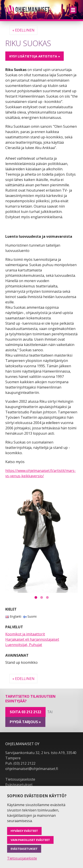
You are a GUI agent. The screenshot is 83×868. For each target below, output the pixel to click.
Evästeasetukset (19, 785)
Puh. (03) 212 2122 (20, 763)
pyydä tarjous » (25, 722)
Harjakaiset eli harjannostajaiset (32, 639)
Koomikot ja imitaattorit (25, 634)
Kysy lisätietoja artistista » (35, 56)
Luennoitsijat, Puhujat (24, 645)
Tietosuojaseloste (20, 779)
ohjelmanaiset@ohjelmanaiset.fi (32, 769)
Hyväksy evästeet (24, 831)
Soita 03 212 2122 (25, 712)
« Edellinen (23, 30)
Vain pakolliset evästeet (30, 840)
